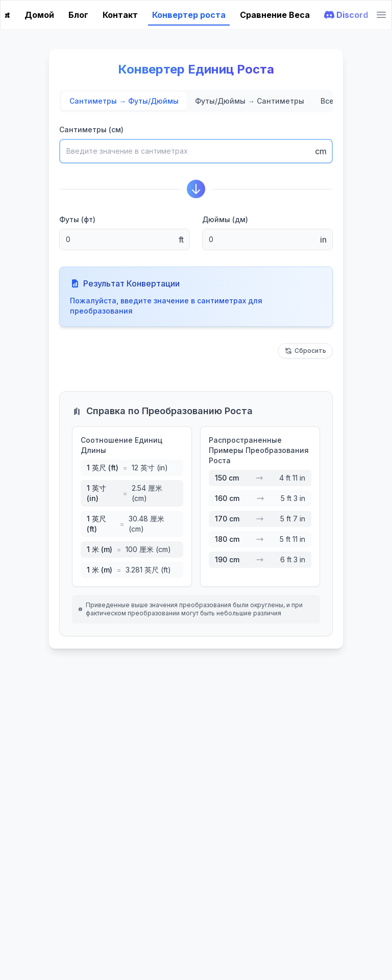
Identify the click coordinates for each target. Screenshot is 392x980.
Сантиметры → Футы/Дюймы (124, 101)
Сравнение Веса (275, 15)
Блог (78, 15)
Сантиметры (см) (91, 129)
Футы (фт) (77, 219)
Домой (39, 15)
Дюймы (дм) (225, 219)
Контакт (120, 15)
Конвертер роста (189, 15)
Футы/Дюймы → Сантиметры (250, 101)
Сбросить (305, 351)
